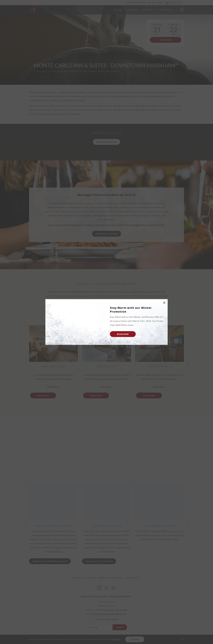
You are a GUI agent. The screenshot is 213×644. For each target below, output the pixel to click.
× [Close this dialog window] (164, 303)
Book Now (123, 334)
